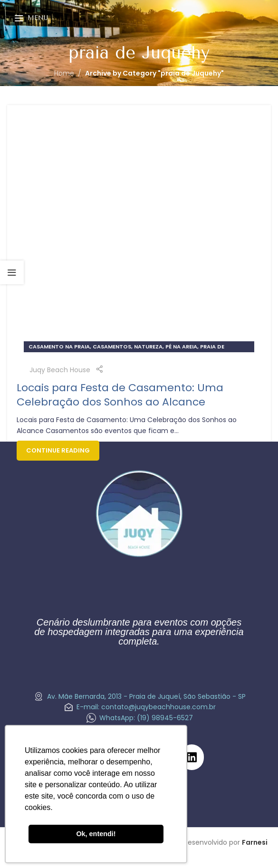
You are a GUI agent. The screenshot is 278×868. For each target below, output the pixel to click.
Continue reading (58, 450)
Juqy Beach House (60, 370)
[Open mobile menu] (31, 18)
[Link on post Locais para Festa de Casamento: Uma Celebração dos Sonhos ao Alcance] (139, 237)
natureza (148, 347)
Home (64, 73)
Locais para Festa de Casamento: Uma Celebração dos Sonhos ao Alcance (120, 395)
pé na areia (181, 347)
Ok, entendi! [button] (96, 834)
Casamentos (112, 347)
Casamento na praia (59, 347)
